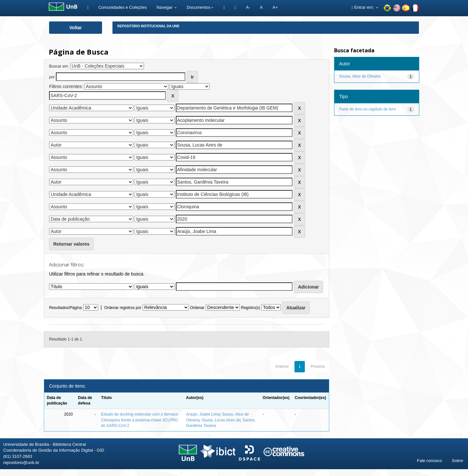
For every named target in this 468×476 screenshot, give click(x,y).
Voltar (76, 28)
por (52, 77)
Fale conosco (429, 461)
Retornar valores (71, 244)
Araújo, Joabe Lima (203, 414)
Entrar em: (365, 7)
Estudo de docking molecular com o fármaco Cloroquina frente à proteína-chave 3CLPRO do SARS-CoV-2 (140, 420)
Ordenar (197, 308)
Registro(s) (250, 308)
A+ (275, 7)
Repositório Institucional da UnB (148, 26)
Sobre (457, 461)
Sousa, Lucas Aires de (221, 420)
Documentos (200, 7)
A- (248, 7)
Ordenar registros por (123, 308)
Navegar (167, 7)
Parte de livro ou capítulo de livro (368, 109)
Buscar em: (59, 66)
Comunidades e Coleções (123, 7)
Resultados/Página (65, 308)
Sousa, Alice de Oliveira (360, 76)
